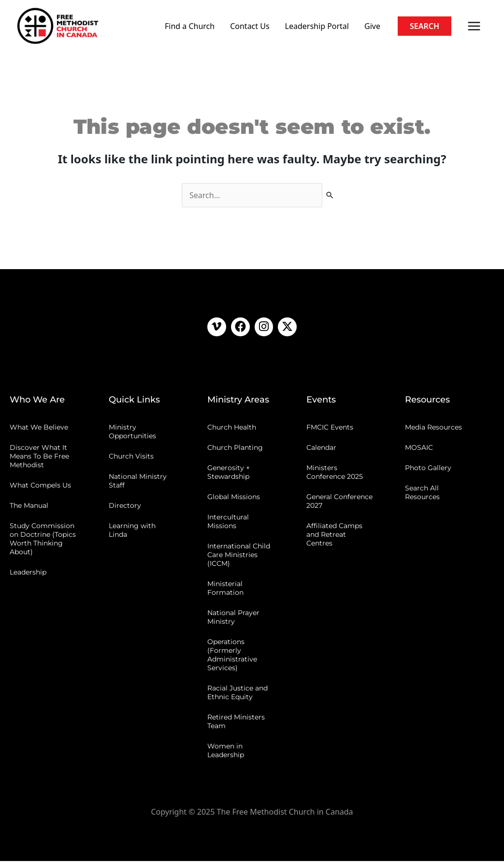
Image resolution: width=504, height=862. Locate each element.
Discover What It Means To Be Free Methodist (39, 457)
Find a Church (190, 26)
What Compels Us (40, 486)
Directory (125, 506)
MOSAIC (419, 448)
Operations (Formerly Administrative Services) (232, 656)
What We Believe (39, 428)
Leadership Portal (317, 26)
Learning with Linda (132, 531)
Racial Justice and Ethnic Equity (238, 693)
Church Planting (235, 448)
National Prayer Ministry (233, 618)
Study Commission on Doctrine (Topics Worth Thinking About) (43, 540)
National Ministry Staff (138, 482)
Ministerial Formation (225, 589)
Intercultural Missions (228, 522)
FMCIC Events (330, 428)
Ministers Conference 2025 (335, 473)
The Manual (29, 506)
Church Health (232, 428)
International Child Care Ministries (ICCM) (239, 556)
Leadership (28, 573)
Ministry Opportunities (132, 432)
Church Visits (131, 457)
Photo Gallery (428, 469)
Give (372, 26)
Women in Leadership (226, 751)
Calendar (321, 448)
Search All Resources (422, 493)
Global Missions (234, 498)
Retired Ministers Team (236, 722)
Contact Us (250, 26)
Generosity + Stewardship (229, 473)
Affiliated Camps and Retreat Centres (334, 535)
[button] (425, 26)
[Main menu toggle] (474, 26)
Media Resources (433, 428)
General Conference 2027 (339, 502)
